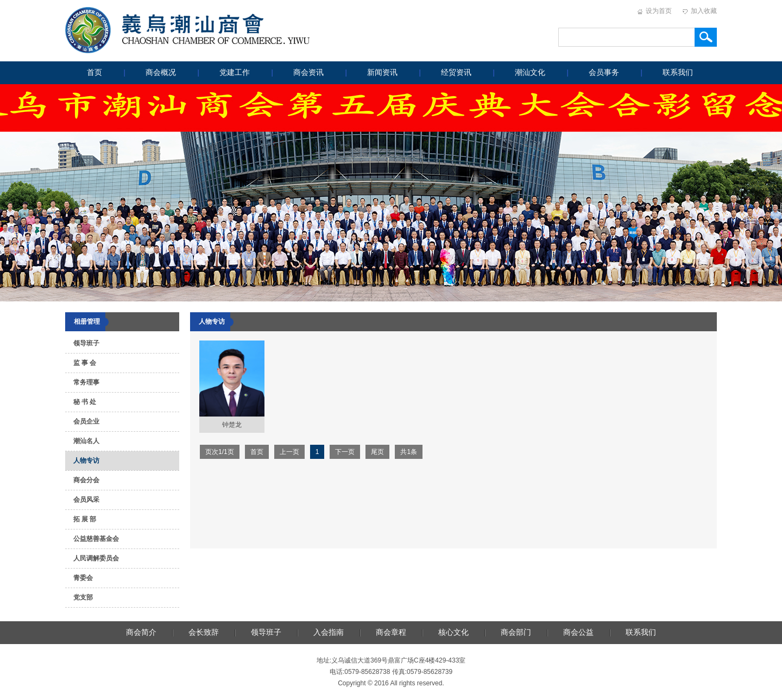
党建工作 (235, 72)
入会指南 (329, 632)
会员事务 (604, 72)
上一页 (289, 452)
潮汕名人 (86, 441)
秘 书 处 (85, 402)
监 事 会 (85, 363)
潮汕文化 (530, 72)
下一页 (345, 452)
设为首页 (659, 11)
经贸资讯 (456, 72)
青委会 (83, 578)
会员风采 (86, 500)
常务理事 (86, 382)
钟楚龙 (232, 425)
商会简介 (141, 632)
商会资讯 (308, 72)
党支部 (83, 597)
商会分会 (86, 480)
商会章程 (391, 632)
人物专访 (86, 461)
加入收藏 (704, 11)
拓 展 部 (85, 519)
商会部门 (516, 632)
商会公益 (578, 632)
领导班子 (86, 343)
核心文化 (453, 632)
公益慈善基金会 (96, 539)
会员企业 (86, 421)
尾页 (377, 452)
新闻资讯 (382, 72)
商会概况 (161, 72)
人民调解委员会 (96, 558)
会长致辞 (204, 632)
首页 (94, 72)
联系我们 (678, 72)
